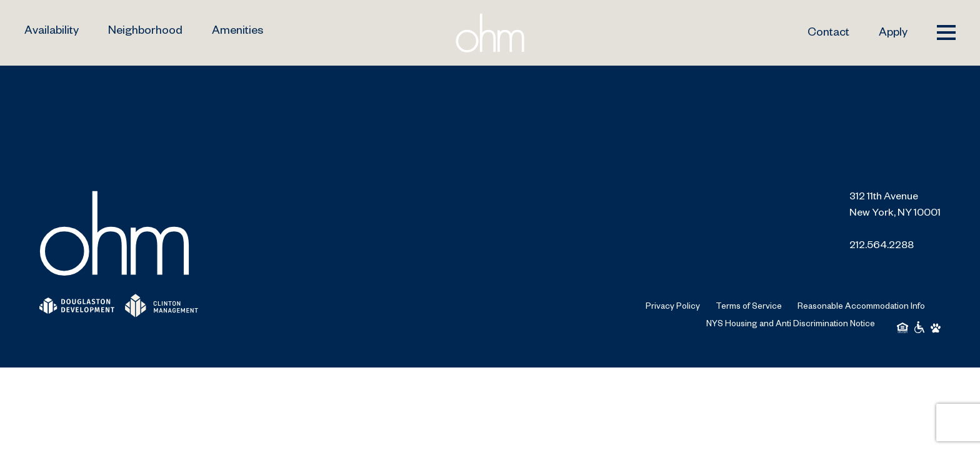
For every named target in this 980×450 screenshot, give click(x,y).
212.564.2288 (882, 247)
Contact (828, 34)
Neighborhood (145, 32)
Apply (893, 34)
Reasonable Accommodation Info (861, 308)
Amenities (237, 32)
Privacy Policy (673, 308)
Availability (52, 32)
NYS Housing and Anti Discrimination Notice (791, 325)
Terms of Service (749, 308)
